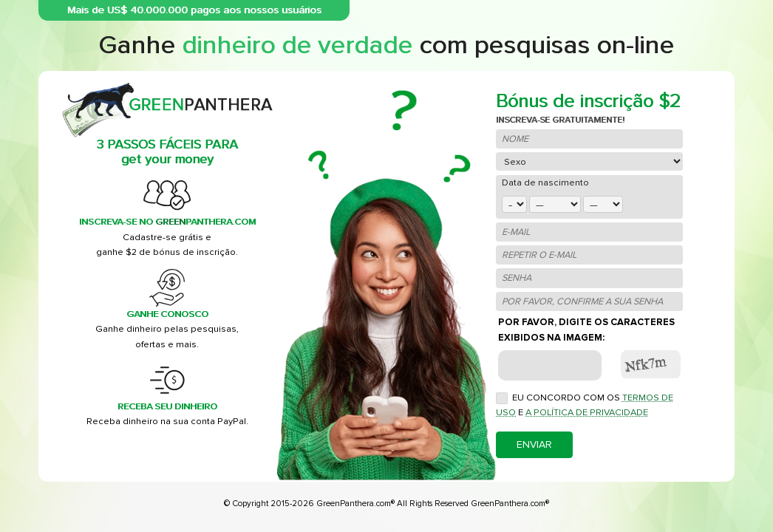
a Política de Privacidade (587, 412)
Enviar (534, 444)
